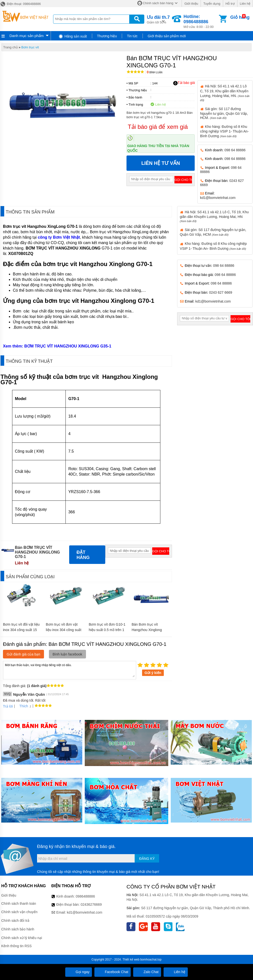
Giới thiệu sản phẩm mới (167, 36)
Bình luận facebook (67, 654)
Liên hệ (245, 4)
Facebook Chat (113, 972)
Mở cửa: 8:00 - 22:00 (201, 21)
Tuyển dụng (212, 4)
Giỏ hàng (240, 17)
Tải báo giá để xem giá (158, 127)
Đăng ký (147, 859)
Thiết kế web (131, 960)
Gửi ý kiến (153, 673)
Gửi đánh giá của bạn (23, 654)
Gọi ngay (79, 972)
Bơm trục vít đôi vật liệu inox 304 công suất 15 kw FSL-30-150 (21, 630)
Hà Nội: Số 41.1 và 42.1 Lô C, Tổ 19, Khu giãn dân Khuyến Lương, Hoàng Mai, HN (214, 216)
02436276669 (91, 904)
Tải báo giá (184, 83)
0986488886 (85, 896)
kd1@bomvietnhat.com (218, 198)
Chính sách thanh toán (19, 903)
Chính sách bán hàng (158, 3)
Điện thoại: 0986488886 (20, 4)
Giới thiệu (191, 4)
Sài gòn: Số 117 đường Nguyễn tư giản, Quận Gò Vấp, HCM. (224, 113)
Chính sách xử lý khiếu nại (22, 938)
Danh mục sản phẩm (26, 36)
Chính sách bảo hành (18, 929)
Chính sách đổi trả (15, 921)
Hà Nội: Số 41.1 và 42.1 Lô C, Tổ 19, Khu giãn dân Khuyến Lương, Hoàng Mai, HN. (225, 93)
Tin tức (132, 36)
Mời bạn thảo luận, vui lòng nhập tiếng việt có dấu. (70, 670)
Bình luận (155, 72)
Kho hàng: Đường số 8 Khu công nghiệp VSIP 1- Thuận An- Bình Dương (224, 131)
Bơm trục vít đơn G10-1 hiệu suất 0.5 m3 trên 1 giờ (107, 630)
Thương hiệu (107, 36)
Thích (22, 706)
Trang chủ (11, 47)
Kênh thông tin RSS (16, 946)
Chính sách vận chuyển (19, 912)
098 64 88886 (235, 150)
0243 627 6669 (221, 292)
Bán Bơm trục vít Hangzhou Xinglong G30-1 (147, 630)
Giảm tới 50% (158, 19)
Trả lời (8, 706)
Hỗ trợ (230, 4)
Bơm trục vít (30, 47)
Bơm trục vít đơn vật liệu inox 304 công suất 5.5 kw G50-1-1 (64, 630)
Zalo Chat (147, 972)
